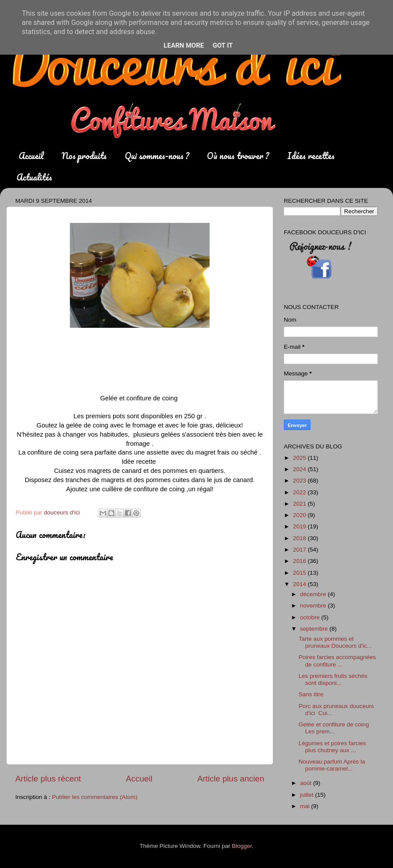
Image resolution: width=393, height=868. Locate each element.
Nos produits (84, 156)
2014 (300, 584)
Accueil (31, 156)
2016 (300, 561)
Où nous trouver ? (238, 156)
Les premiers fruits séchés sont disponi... (333, 679)
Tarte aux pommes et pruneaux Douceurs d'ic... (335, 642)
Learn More (184, 45)
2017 (300, 550)
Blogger (242, 846)
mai (306, 806)
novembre (314, 606)
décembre (314, 594)
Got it (223, 45)
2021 (300, 504)
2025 (300, 458)
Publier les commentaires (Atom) (95, 797)
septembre (315, 629)
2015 (300, 573)
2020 (300, 515)
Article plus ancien (231, 779)
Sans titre (311, 694)
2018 (300, 538)
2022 (300, 492)
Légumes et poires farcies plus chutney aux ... (333, 747)
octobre (311, 617)
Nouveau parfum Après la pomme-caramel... (332, 765)
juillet (308, 795)
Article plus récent (48, 779)
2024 (300, 469)
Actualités (34, 177)
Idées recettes (311, 156)
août (307, 783)
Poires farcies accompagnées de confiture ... (337, 661)
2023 (300, 481)
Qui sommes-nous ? (157, 156)
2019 (300, 526)
